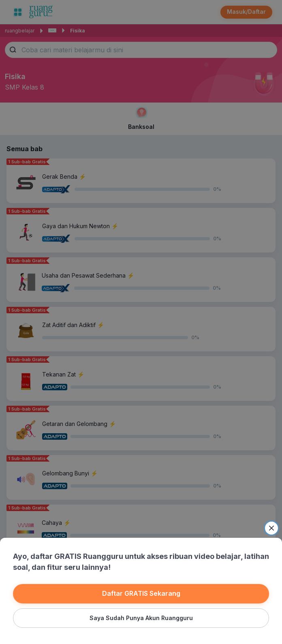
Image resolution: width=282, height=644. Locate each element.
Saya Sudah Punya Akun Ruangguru (141, 618)
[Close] (271, 528)
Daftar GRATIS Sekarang (141, 593)
